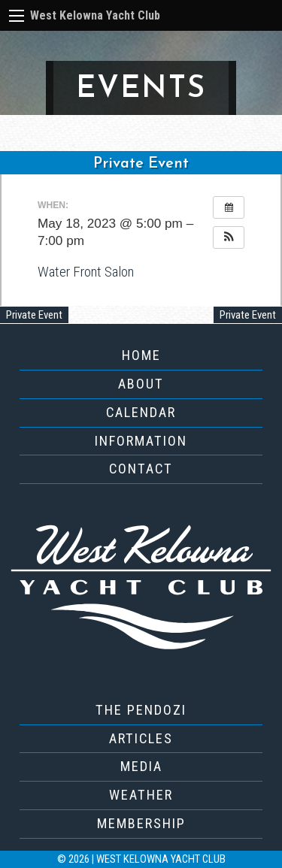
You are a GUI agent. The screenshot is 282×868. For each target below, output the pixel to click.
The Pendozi (141, 710)
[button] (229, 237)
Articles (141, 738)
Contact (141, 469)
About (141, 384)
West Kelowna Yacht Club (95, 15)
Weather (141, 795)
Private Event (34, 315)
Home (141, 355)
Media (141, 766)
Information (141, 441)
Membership (141, 823)
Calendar (141, 412)
